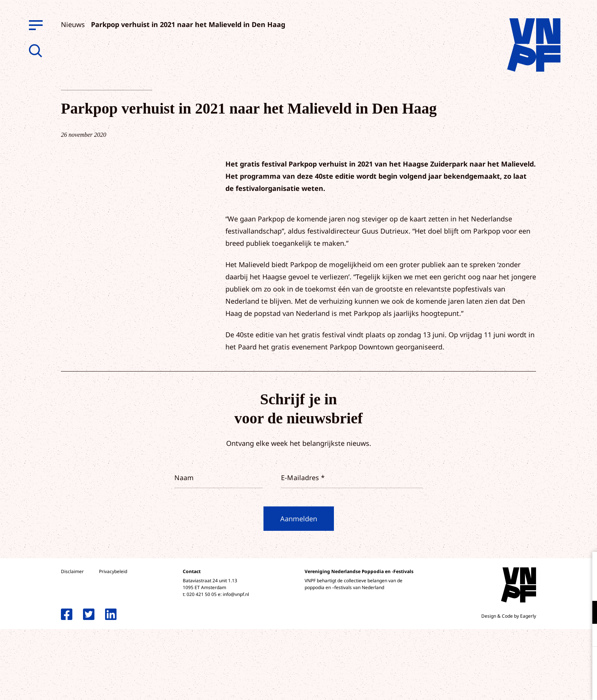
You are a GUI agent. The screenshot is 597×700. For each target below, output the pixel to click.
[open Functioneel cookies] (585, 613)
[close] (585, 565)
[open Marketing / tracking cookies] (585, 636)
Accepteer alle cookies (532, 664)
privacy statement (559, 587)
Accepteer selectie (532, 686)
